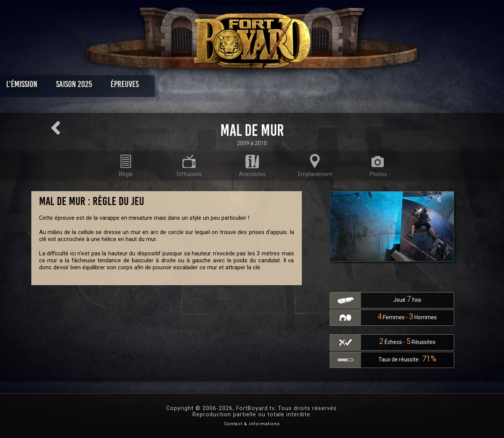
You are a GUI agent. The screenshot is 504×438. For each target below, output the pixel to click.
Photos (225, 86)
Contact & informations (252, 424)
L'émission (79, 86)
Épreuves (182, 86)
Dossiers (306, 86)
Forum (347, 86)
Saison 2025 (131, 86)
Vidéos (264, 86)
